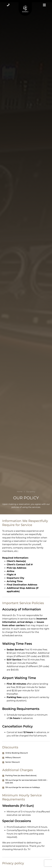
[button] (44, 5)
